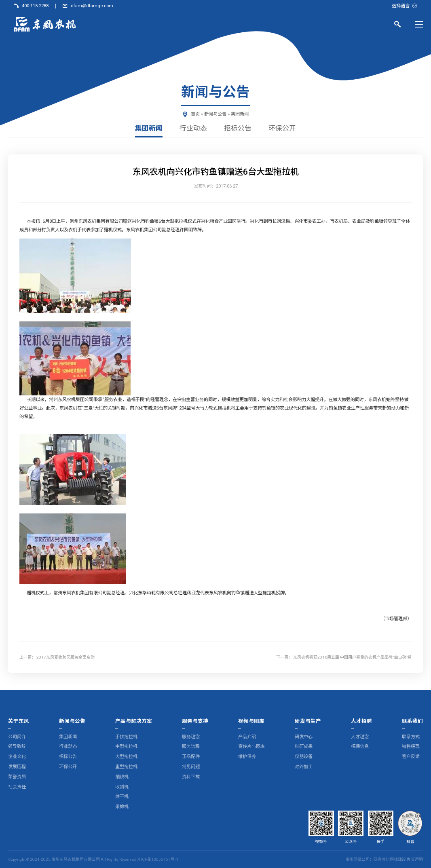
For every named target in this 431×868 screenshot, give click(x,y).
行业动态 (193, 128)
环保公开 (282, 128)
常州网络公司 (357, 859)
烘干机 (122, 797)
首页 (195, 114)
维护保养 (247, 757)
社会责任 (17, 787)
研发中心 (304, 737)
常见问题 (191, 767)
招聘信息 (360, 747)
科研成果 (304, 747)
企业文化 (17, 757)
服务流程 (191, 747)
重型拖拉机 (126, 767)
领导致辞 (17, 747)
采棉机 (122, 807)
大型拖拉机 (126, 757)
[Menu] (419, 24)
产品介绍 (247, 737)
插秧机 (122, 777)
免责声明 (415, 859)
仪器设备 (304, 757)
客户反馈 (411, 757)
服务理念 (191, 737)
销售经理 (411, 747)
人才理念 (360, 737)
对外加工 (304, 767)
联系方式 (411, 737)
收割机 (122, 787)
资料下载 (191, 777)
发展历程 (17, 767)
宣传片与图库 (251, 747)
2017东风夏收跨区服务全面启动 (65, 658)
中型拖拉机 (126, 747)
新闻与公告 (215, 114)
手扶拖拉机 (126, 737)
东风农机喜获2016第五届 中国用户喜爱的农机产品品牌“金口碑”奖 (352, 658)
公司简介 (17, 737)
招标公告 (238, 128)
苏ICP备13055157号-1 (157, 859)
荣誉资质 (17, 777)
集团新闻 (240, 114)
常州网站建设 (394, 859)
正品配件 (191, 757)
